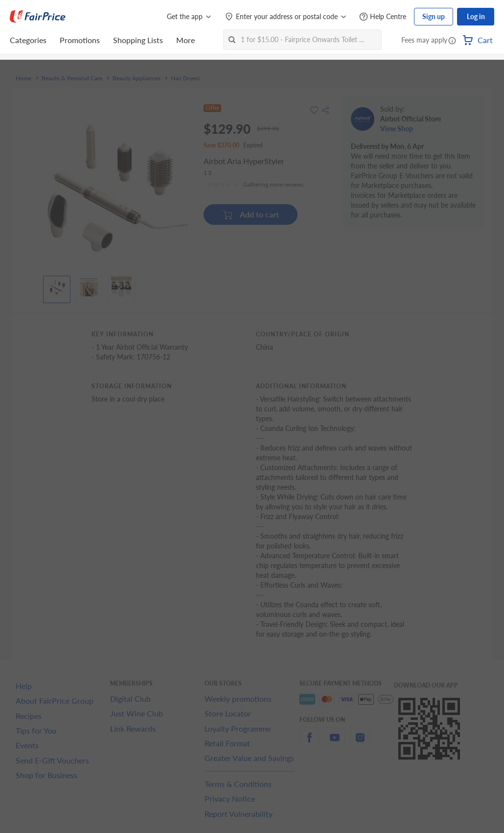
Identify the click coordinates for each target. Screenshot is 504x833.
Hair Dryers (185, 78)
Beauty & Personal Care (72, 78)
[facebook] (309, 743)
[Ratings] (255, 185)
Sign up (434, 16)
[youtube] (335, 743)
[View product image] (57, 287)
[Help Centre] (383, 17)
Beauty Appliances (137, 78)
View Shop (397, 129)
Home (23, 78)
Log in (476, 16)
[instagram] (360, 743)
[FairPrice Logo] (38, 17)
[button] (452, 41)
